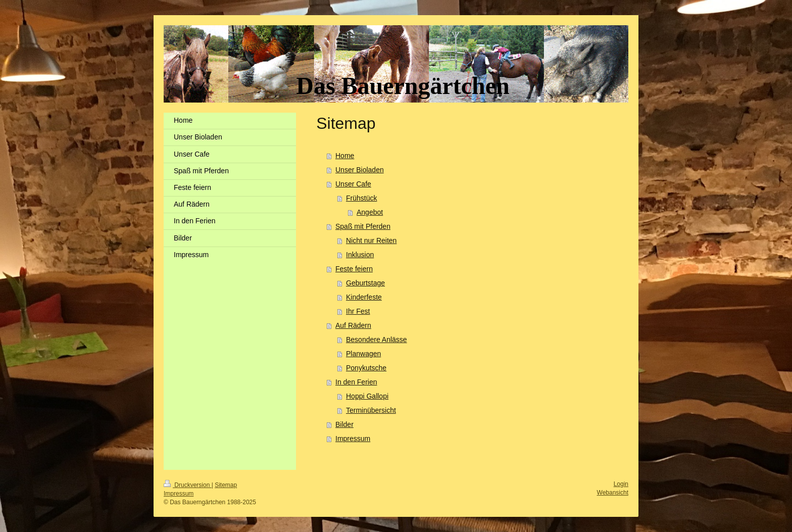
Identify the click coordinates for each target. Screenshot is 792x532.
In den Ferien (356, 382)
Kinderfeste (364, 297)
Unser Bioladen (360, 170)
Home (345, 156)
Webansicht (613, 493)
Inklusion (360, 255)
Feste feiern (354, 269)
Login (621, 484)
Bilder (344, 424)
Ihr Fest (358, 311)
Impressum (353, 439)
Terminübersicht (371, 410)
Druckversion (188, 485)
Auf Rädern (353, 325)
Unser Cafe (353, 184)
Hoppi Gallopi (367, 396)
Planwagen (363, 354)
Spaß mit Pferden (363, 226)
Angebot (370, 212)
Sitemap (226, 485)
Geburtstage (365, 283)
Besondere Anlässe (377, 340)
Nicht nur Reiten (371, 240)
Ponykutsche (366, 368)
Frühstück (361, 198)
